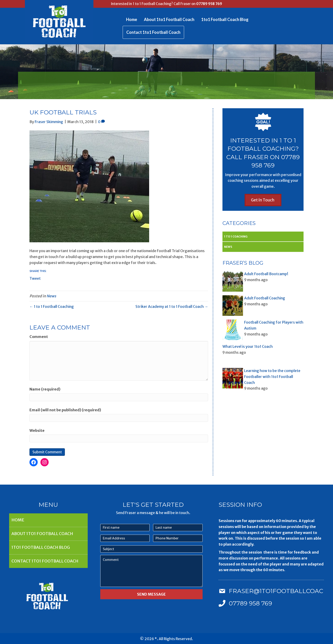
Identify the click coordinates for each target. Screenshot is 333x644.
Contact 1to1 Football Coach (153, 32)
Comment (39, 337)
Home (132, 19)
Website (37, 430)
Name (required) (45, 389)
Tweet (35, 278)
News (51, 296)
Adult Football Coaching (265, 298)
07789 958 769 (209, 4)
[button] (263, 200)
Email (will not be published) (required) (65, 410)
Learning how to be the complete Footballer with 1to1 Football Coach (272, 376)
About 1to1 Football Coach (169, 19)
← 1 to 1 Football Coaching (52, 306)
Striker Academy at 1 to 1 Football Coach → (172, 306)
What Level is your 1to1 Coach (248, 346)
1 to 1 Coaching (236, 236)
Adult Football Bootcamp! (266, 274)
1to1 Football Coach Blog (225, 19)
